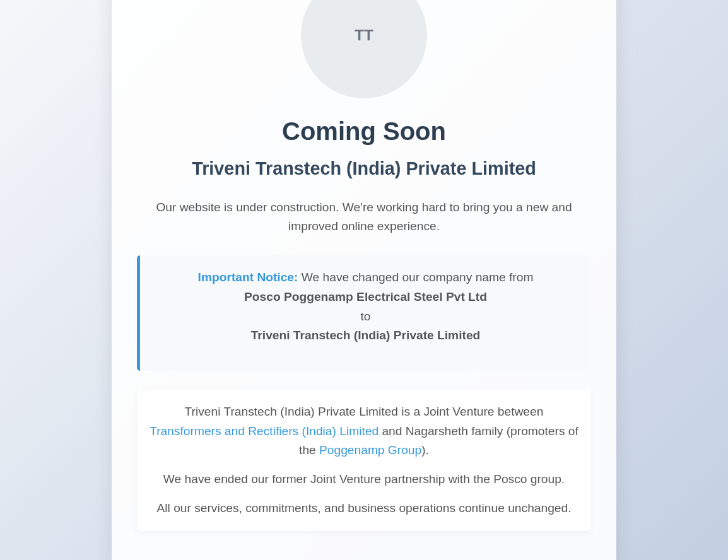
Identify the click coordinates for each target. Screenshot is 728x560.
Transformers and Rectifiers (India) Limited (264, 431)
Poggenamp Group (370, 450)
